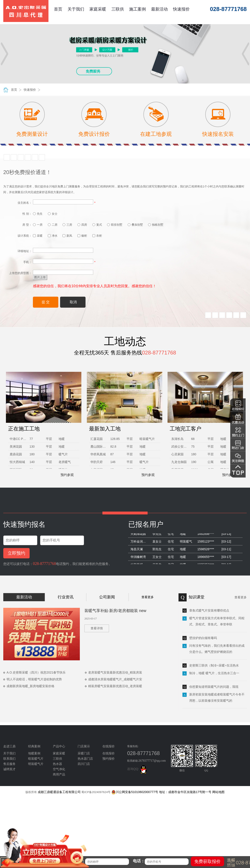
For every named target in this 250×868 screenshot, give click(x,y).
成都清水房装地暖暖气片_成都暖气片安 (115, 679)
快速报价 (181, 9)
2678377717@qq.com (152, 761)
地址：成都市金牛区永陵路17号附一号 (185, 792)
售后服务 (9, 764)
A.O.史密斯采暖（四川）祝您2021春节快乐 (36, 672)
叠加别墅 (135, 225)
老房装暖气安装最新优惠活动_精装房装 (115, 672)
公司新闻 (107, 597)
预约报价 (109, 759)
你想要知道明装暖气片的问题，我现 (214, 687)
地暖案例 (34, 753)
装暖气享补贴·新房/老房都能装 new (115, 611)
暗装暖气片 (36, 759)
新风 (67, 236)
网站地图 (218, 792)
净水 (53, 236)
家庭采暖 (98, 9)
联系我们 (9, 759)
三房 (67, 225)
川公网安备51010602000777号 (135, 792)
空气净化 (59, 769)
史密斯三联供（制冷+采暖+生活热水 (214, 666)
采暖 (38, 236)
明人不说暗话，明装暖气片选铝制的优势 (34, 679)
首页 (58, 9)
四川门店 (84, 764)
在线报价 (109, 753)
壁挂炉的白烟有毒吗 (203, 638)
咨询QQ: (138, 769)
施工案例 (137, 9)
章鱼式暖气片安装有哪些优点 (209, 611)
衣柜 (97, 236)
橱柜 (82, 236)
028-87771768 (44, 564)
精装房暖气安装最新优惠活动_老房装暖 (115, 686)
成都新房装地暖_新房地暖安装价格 (30, 686)
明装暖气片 (36, 764)
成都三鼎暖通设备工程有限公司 (59, 792)
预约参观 (65, 475)
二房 (53, 225)
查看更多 (148, 597)
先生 (38, 214)
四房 (82, 225)
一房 (38, 225)
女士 (53, 214)
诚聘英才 (9, 769)
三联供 (118, 9)
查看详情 (97, 628)
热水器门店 (85, 759)
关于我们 (76, 9)
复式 (97, 225)
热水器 (57, 764)
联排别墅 (115, 225)
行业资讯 (66, 597)
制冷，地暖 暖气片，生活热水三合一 (214, 673)
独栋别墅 (156, 225)
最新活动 (159, 9)
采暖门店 (84, 753)
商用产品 (59, 774)
